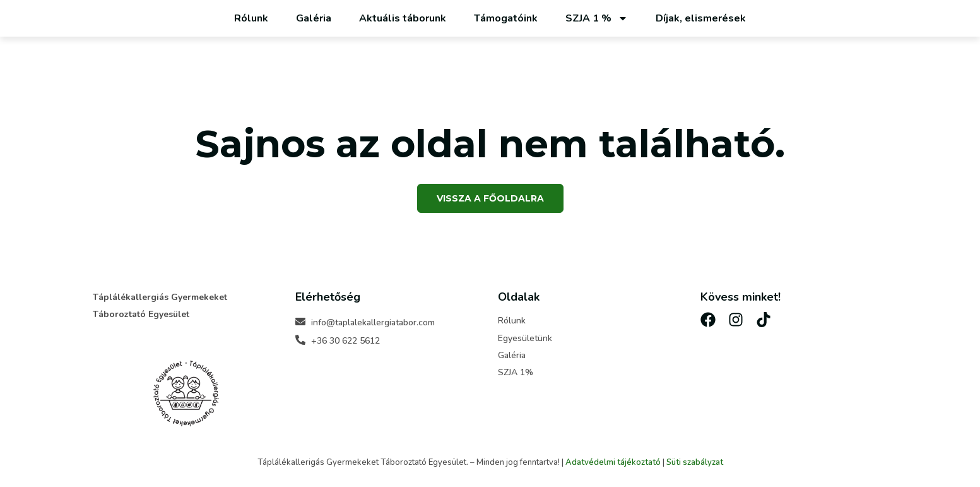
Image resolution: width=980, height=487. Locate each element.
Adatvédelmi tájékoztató (613, 462)
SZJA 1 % (597, 18)
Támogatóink (506, 18)
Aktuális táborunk (403, 18)
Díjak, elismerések (701, 18)
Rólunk (251, 18)
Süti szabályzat (695, 462)
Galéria (314, 18)
